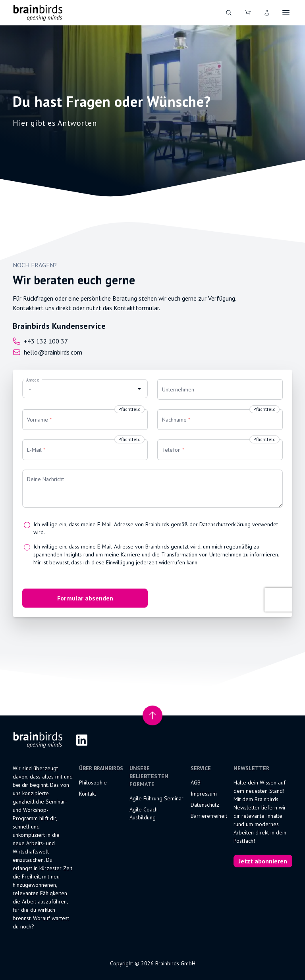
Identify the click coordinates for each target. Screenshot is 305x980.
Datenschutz (205, 805)
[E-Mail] (85, 450)
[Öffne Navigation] (286, 13)
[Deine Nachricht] (152, 489)
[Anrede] (85, 389)
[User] (267, 13)
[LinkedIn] (82, 740)
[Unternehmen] (220, 389)
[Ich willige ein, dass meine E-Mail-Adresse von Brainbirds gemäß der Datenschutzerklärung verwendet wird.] (27, 525)
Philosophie (93, 782)
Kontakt (88, 794)
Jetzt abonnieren (263, 861)
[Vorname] (85, 420)
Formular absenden (85, 598)
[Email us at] (59, 352)
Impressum (204, 794)
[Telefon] (220, 450)
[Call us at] (59, 341)
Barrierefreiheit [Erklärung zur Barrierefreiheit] (209, 816)
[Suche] (229, 13)
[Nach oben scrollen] (152, 715)
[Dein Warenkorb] (248, 13)
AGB (196, 782)
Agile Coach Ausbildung (144, 813)
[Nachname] (220, 420)
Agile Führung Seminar (156, 798)
